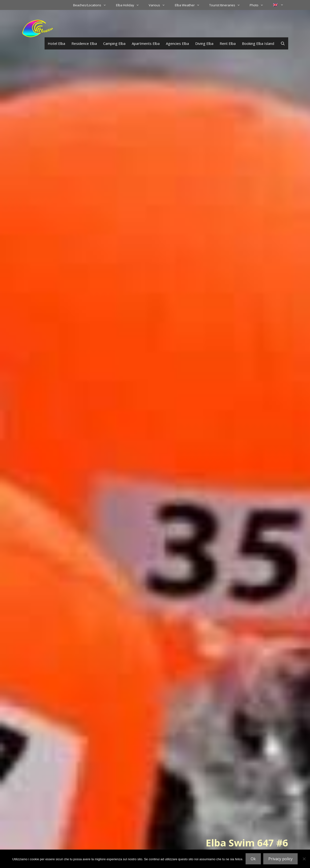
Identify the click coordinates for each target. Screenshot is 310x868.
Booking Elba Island (258, 43)
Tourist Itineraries (227, 5)
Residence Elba (84, 43)
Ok (253, 859)
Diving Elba (204, 43)
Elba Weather (190, 5)
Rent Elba (228, 43)
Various (159, 5)
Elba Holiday (130, 5)
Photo (259, 5)
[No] (304, 859)
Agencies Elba (177, 43)
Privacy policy (280, 859)
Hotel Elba (56, 43)
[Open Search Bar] (283, 43)
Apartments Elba (146, 43)
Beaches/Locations (92, 5)
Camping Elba (114, 43)
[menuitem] (278, 5)
